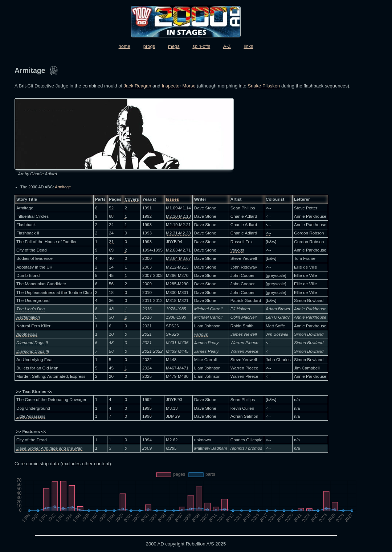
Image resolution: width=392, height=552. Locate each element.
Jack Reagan (138, 86)
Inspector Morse (178, 86)
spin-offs (201, 46)
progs (149, 46)
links (248, 46)
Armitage (63, 187)
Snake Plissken (264, 86)
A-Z (227, 46)
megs (174, 46)
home (125, 46)
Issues (172, 199)
